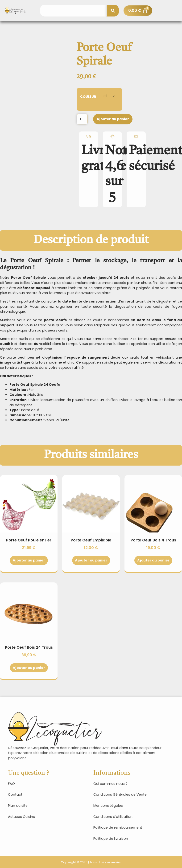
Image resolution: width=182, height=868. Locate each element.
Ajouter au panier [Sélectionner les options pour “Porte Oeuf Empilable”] (91, 560)
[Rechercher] (113, 11)
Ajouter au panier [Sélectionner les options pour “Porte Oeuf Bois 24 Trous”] (29, 668)
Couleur (88, 96)
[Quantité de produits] (82, 119)
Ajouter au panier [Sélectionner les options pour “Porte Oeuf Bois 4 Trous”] (153, 560)
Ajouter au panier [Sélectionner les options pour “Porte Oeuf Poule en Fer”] (29, 560)
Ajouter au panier (113, 119)
